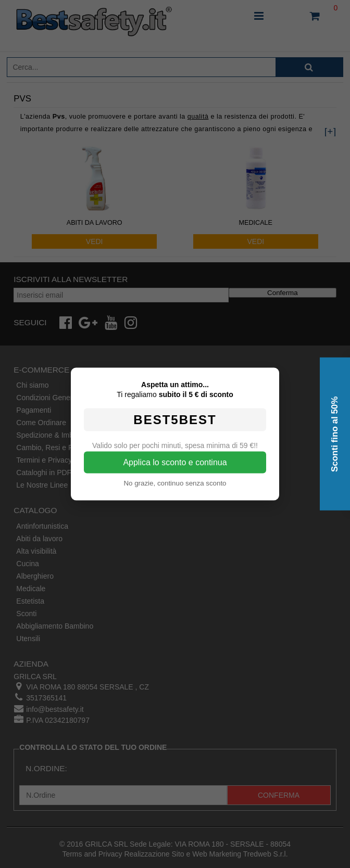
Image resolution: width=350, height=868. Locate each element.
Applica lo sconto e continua (175, 462)
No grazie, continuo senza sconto (175, 483)
